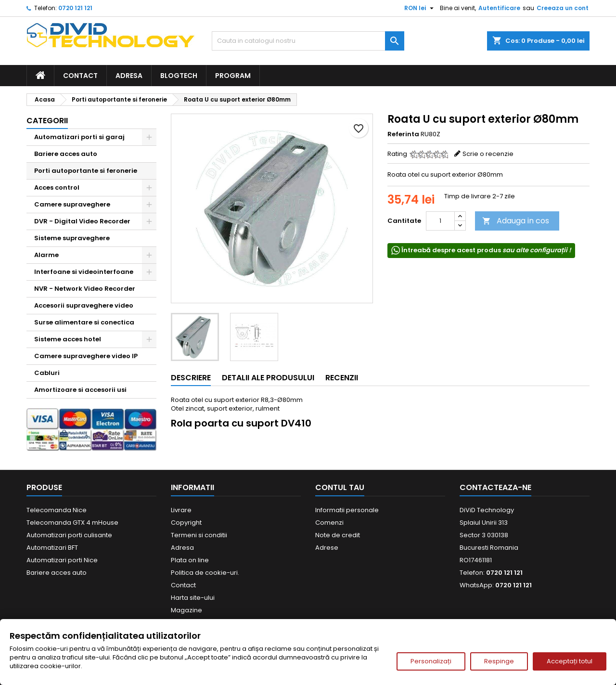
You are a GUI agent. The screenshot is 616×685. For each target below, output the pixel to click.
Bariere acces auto (66, 154)
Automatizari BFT (52, 548)
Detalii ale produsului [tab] (268, 378)
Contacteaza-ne (495, 487)
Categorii (47, 121)
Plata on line (190, 560)
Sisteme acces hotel (68, 339)
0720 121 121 (75, 8)
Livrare (181, 510)
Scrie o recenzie (488, 154)
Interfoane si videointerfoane (84, 272)
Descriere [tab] (191, 378)
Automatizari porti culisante (69, 535)
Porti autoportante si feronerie (86, 171)
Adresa (129, 76)
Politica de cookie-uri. (205, 573)
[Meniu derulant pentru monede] (420, 8)
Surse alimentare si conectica (84, 322)
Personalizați (431, 661)
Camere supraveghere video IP (86, 356)
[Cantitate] (440, 221)
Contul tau (340, 487)
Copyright (186, 523)
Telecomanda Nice (57, 510)
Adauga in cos (516, 221)
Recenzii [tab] (342, 378)
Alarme (46, 255)
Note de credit (338, 535)
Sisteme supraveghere (72, 238)
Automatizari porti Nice (62, 560)
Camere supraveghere (72, 204)
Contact (80, 76)
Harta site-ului (193, 598)
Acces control (57, 187)
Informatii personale (347, 510)
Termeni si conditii (199, 535)
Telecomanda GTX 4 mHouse (72, 523)
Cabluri (47, 373)
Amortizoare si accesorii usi (80, 390)
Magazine (186, 610)
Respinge (499, 661)
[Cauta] (308, 41)
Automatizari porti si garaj (79, 137)
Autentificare (499, 8)
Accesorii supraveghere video (84, 305)
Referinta (403, 134)
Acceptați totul (570, 661)
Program (233, 76)
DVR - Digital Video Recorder (82, 221)
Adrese (327, 548)
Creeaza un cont (563, 8)
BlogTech (179, 76)
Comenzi (329, 523)
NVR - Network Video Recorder (85, 289)
